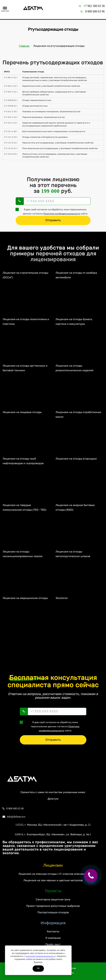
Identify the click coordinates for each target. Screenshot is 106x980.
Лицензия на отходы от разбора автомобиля (76, 275)
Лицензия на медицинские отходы (25, 598)
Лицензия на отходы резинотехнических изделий (74, 368)
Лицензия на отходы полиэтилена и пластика (26, 322)
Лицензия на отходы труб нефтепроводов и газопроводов (23, 461)
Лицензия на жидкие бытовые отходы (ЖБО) (75, 508)
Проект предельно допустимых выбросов (53, 906)
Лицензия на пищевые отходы (22, 412)
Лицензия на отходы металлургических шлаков (73, 554)
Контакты (53, 931)
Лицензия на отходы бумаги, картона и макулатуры (74, 322)
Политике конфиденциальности (62, 214)
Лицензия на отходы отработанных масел (78, 415)
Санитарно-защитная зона (53, 899)
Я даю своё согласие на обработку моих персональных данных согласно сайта (53, 211)
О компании (53, 938)
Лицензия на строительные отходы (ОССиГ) (25, 275)
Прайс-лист (53, 944)
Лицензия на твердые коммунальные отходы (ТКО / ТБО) (24, 508)
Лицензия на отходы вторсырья (76, 459)
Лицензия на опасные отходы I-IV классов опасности (53, 874)
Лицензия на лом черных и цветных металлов (53, 880)
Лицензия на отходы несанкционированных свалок (23, 554)
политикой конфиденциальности (40, 956)
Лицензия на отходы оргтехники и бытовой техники (25, 368)
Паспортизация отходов (53, 912)
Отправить (53, 220)
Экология (62, 598)
